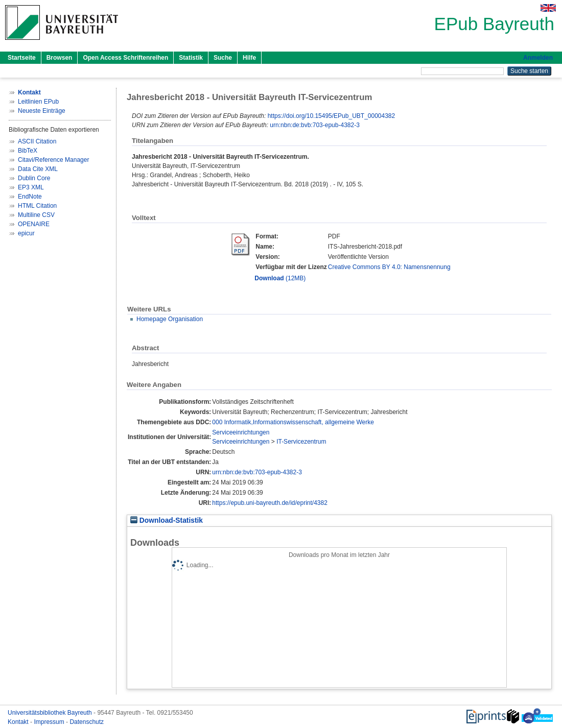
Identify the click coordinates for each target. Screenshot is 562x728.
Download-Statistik (167, 520)
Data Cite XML (38, 169)
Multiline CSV (36, 215)
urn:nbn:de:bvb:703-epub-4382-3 (314, 125)
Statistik (191, 58)
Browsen (60, 58)
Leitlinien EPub (38, 102)
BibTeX (28, 151)
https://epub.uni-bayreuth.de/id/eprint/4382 (270, 503)
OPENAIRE (34, 224)
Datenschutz (87, 722)
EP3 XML (31, 187)
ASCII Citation (37, 141)
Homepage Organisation (170, 319)
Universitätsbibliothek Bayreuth (51, 713)
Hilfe (249, 58)
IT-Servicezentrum (301, 442)
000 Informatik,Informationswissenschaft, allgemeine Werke (293, 422)
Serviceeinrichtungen (241, 432)
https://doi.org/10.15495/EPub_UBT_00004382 (332, 116)
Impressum (50, 722)
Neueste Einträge (42, 111)
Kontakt (19, 722)
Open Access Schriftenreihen (125, 58)
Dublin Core (34, 178)
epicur (26, 233)
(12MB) (280, 278)
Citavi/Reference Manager (53, 160)
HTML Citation (37, 206)
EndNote (30, 197)
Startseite (22, 58)
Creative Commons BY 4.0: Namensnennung (389, 267)
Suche (223, 58)
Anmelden (538, 58)
